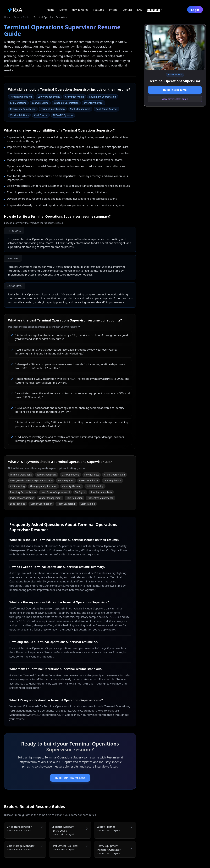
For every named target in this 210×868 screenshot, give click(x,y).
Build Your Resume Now (70, 778)
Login (195, 10)
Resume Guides (22, 17)
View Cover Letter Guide (175, 99)
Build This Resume (175, 90)
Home (7, 17)
